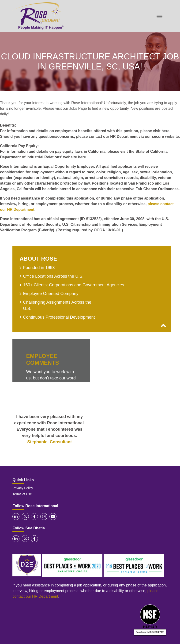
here (165, 131)
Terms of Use (22, 494)
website (172, 136)
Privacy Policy (23, 488)
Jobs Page (78, 108)
